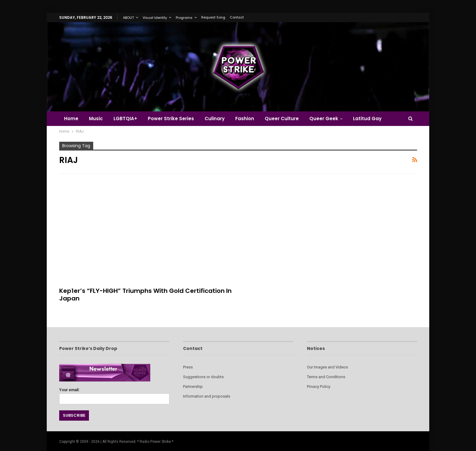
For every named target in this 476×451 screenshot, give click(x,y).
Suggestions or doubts (203, 377)
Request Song (213, 17)
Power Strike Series (171, 119)
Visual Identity (155, 18)
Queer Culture (282, 119)
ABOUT (128, 18)
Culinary (215, 119)
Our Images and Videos (327, 367)
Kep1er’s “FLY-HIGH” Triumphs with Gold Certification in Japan (145, 295)
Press (188, 367)
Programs (184, 18)
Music (96, 119)
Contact (237, 17)
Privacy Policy (319, 387)
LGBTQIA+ (125, 119)
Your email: (114, 394)
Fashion (245, 119)
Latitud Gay (367, 119)
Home (71, 119)
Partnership (193, 387)
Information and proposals (207, 396)
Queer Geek (324, 119)
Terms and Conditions (326, 377)
